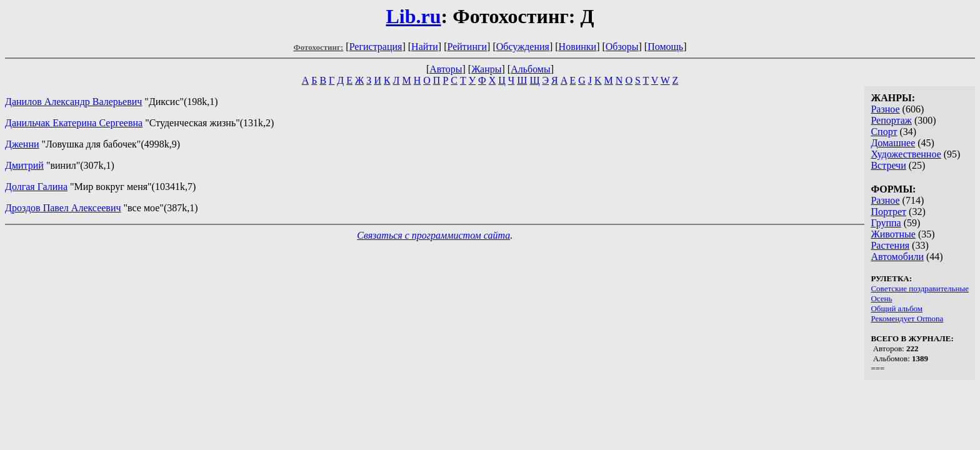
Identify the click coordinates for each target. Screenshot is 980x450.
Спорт (884, 132)
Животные (893, 234)
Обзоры (622, 47)
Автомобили (897, 257)
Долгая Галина (36, 187)
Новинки (578, 47)
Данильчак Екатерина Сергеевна (74, 123)
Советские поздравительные (920, 288)
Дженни (22, 144)
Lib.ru (413, 16)
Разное (885, 109)
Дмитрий (24, 165)
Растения (890, 245)
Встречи (888, 165)
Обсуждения (523, 47)
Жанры (486, 69)
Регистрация (376, 47)
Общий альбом (897, 308)
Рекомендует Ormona (907, 318)
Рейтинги (467, 47)
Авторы (446, 69)
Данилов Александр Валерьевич (73, 102)
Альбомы (531, 69)
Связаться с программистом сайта (433, 235)
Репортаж (891, 120)
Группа (886, 223)
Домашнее (893, 143)
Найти (425, 47)
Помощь (665, 47)
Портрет (888, 212)
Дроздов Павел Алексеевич (63, 208)
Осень (881, 298)
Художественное (906, 154)
